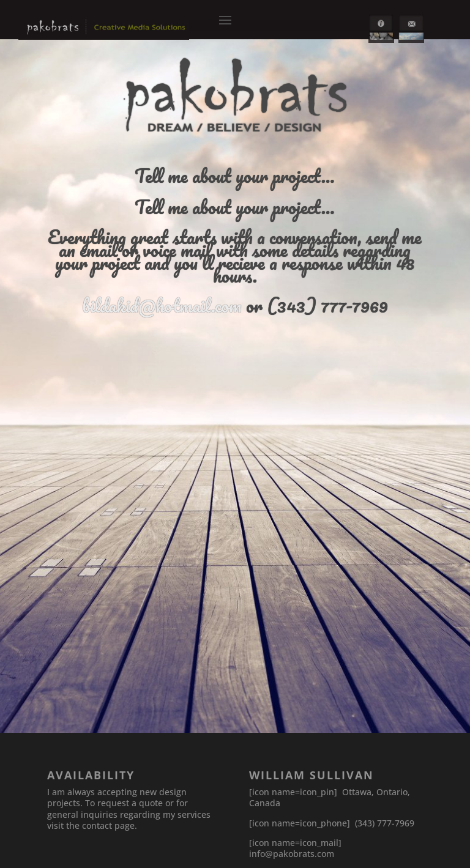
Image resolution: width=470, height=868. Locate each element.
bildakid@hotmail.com (162, 306)
